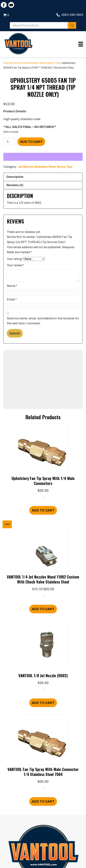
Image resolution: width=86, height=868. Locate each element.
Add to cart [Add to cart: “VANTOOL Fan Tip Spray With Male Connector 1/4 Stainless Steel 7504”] (43, 801)
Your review (15, 265)
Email (12, 299)
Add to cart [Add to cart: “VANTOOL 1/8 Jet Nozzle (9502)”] (43, 703)
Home (7, 63)
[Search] (72, 25)
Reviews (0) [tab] (15, 185)
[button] (4, 5)
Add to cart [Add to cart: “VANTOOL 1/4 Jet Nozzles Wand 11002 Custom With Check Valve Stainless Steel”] (43, 609)
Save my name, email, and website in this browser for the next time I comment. (43, 321)
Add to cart (31, 142)
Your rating (15, 259)
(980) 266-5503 (72, 15)
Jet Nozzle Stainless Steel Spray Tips (36, 63)
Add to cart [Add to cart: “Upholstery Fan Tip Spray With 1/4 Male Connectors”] (43, 510)
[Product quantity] (9, 141)
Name (12, 286)
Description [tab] (15, 177)
